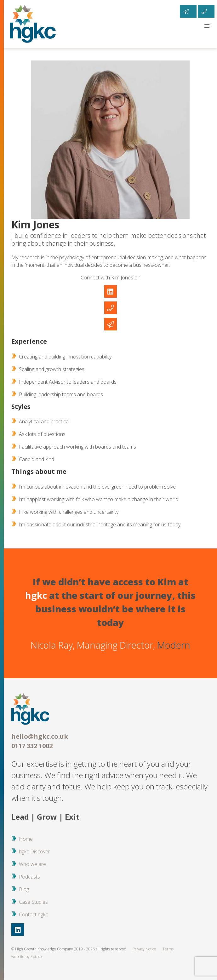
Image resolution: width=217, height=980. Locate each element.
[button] (207, 26)
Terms (168, 949)
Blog (24, 889)
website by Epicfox (27, 957)
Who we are (32, 864)
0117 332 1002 (32, 746)
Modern (174, 645)
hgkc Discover (34, 851)
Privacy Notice (144, 949)
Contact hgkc (33, 914)
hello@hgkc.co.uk (40, 736)
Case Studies (33, 902)
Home (26, 839)
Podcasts (29, 877)
